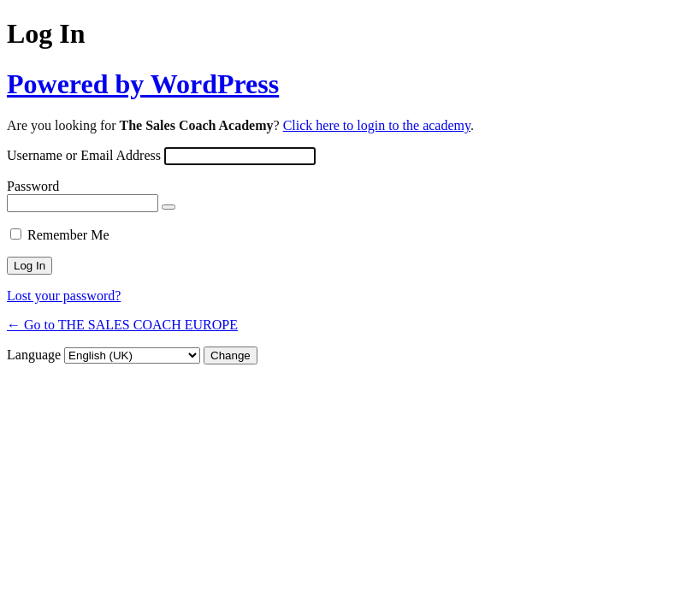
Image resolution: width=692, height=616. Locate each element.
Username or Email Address (84, 155)
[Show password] (169, 207)
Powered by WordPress (143, 84)
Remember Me (68, 235)
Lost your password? (64, 296)
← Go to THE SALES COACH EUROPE (122, 325)
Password (33, 186)
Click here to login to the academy (377, 125)
